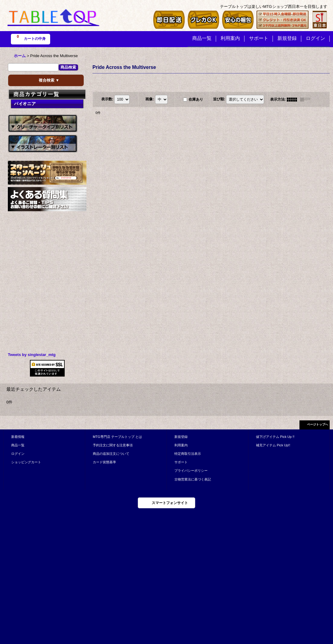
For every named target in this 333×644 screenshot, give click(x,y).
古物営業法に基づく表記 (193, 479)
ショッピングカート (26, 462)
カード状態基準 (104, 462)
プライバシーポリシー (191, 471)
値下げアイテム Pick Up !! (275, 437)
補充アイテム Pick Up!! (273, 445)
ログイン (18, 454)
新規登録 (181, 437)
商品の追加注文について (111, 454)
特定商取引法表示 (188, 454)
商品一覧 (18, 445)
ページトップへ (318, 424)
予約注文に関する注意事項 (113, 445)
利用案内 (181, 445)
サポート (181, 462)
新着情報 (18, 437)
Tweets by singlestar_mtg (32, 355)
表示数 (107, 99)
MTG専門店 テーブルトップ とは (117, 437)
